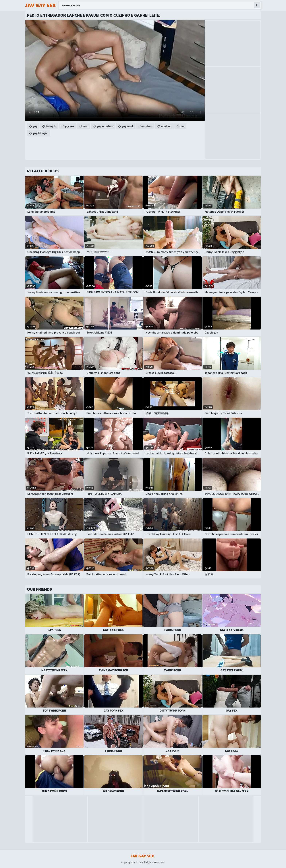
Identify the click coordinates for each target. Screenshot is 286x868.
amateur (147, 126)
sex (182, 126)
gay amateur (105, 126)
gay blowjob (41, 133)
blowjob (51, 126)
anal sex (166, 126)
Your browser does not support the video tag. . (115, 71)
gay (35, 126)
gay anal (127, 126)
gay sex (69, 126)
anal (85, 126)
